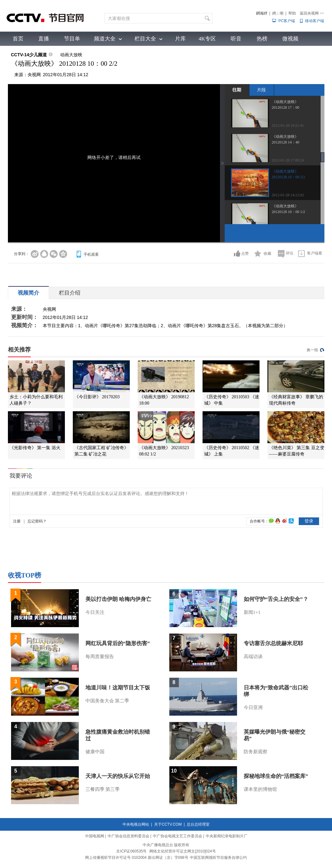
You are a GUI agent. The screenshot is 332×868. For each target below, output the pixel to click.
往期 (237, 90)
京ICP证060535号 (131, 851)
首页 (18, 39)
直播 (44, 39)
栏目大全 (145, 39)
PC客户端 (287, 21)
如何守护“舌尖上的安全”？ (276, 599)
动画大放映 (71, 55)
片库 (180, 39)
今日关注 (95, 612)
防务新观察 (256, 752)
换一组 (312, 350)
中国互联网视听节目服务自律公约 (218, 858)
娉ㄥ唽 (278, 13)
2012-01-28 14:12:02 (288, 195)
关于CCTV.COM (168, 824)
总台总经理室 (198, 824)
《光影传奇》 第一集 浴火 (35, 448)
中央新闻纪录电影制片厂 (227, 836)
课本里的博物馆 (260, 789)
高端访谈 (253, 657)
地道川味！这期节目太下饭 (118, 688)
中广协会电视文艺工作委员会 (178, 836)
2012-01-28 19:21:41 (288, 125)
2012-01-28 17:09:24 (288, 160)
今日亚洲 (253, 707)
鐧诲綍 (262, 13)
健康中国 (95, 752)
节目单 (72, 39)
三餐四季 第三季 (103, 789)
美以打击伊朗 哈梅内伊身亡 (118, 599)
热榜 (262, 39)
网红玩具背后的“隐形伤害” (118, 643)
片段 (261, 90)
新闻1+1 (252, 612)
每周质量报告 (100, 657)
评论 (290, 253)
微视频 (290, 39)
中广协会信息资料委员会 (128, 836)
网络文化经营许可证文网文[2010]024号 (182, 851)
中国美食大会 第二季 (107, 701)
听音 (236, 39)
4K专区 (207, 39)
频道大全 (105, 39)
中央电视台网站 (136, 824)
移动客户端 (315, 21)
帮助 (292, 13)
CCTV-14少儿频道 (29, 55)
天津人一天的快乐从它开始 (118, 776)
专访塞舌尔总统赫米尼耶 (273, 643)
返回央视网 (312, 13)
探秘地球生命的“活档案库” (276, 776)
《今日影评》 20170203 (97, 397)
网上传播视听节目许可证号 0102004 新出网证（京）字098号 (137, 858)
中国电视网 (95, 836)
